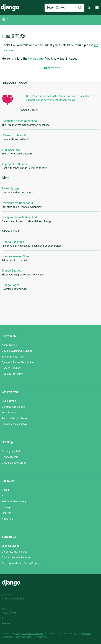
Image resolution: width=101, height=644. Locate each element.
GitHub (6, 490)
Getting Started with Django (17, 351)
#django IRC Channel (15, 164)
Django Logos (11, 285)
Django (10, 8)
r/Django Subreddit (14, 135)
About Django (9, 345)
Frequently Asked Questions (19, 121)
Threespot (10, 613)
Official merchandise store (16, 557)
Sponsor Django (11, 546)
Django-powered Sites (15, 256)
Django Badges (11, 271)
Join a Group (9, 401)
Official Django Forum (14, 463)
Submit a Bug (9, 412)
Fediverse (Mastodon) (14, 501)
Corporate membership (15, 552)
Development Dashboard (17, 203)
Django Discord (10, 457)
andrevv (10, 623)
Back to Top (51, 68)
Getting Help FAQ (11, 451)
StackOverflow (11, 150)
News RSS (7, 519)
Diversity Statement (13, 374)
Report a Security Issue (14, 418)
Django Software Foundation (18, 362)
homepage (36, 58)
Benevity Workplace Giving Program (21, 563)
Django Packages (13, 242)
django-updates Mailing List (19, 217)
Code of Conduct (11, 368)
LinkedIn (7, 513)
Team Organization (12, 357)
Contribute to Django (13, 407)
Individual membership (14, 424)
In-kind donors (13, 598)
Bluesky (6, 507)
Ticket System (11, 189)
